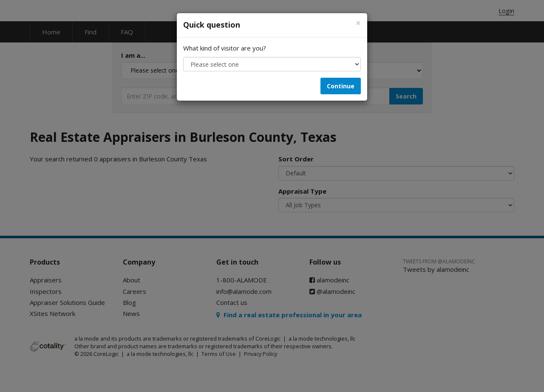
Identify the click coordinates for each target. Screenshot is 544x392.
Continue (341, 86)
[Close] (358, 23)
